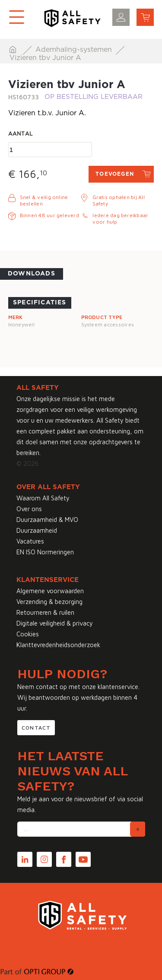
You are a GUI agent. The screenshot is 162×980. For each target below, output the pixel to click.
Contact (36, 728)
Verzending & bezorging (49, 602)
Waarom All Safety (43, 498)
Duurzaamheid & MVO (47, 520)
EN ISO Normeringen (45, 552)
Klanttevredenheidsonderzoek (58, 645)
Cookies (28, 634)
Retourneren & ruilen (45, 612)
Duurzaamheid (37, 530)
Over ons (29, 509)
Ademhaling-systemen (75, 50)
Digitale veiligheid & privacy (55, 623)
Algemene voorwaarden (50, 591)
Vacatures (30, 541)
